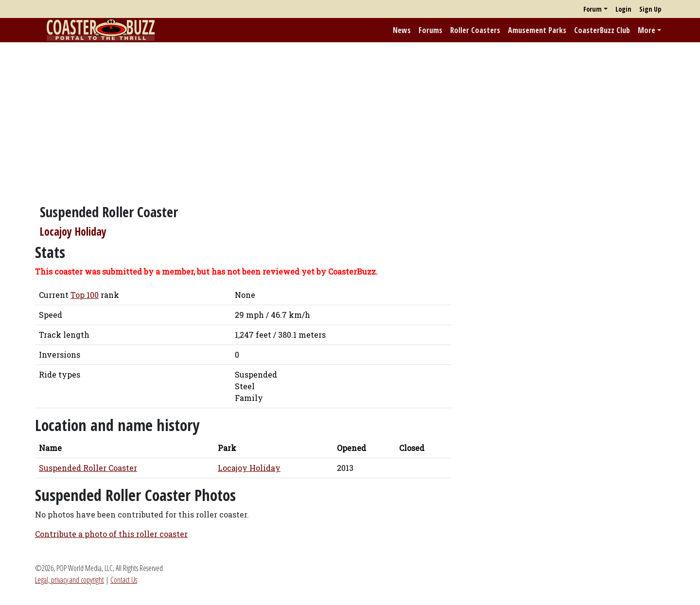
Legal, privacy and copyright (70, 580)
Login (623, 9)
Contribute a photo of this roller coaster (111, 534)
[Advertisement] (350, 118)
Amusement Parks (537, 30)
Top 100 (85, 295)
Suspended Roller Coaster (88, 468)
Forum (593, 9)
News (402, 30)
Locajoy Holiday (73, 232)
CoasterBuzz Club (602, 30)
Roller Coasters (475, 30)
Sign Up (650, 9)
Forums (430, 30)
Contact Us (124, 580)
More (647, 30)
